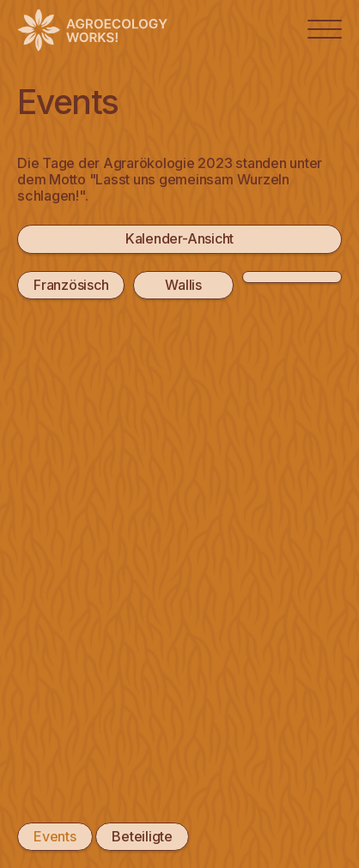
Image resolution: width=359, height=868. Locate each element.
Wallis (183, 285)
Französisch (71, 285)
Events (55, 836)
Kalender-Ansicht (179, 238)
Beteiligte (142, 836)
